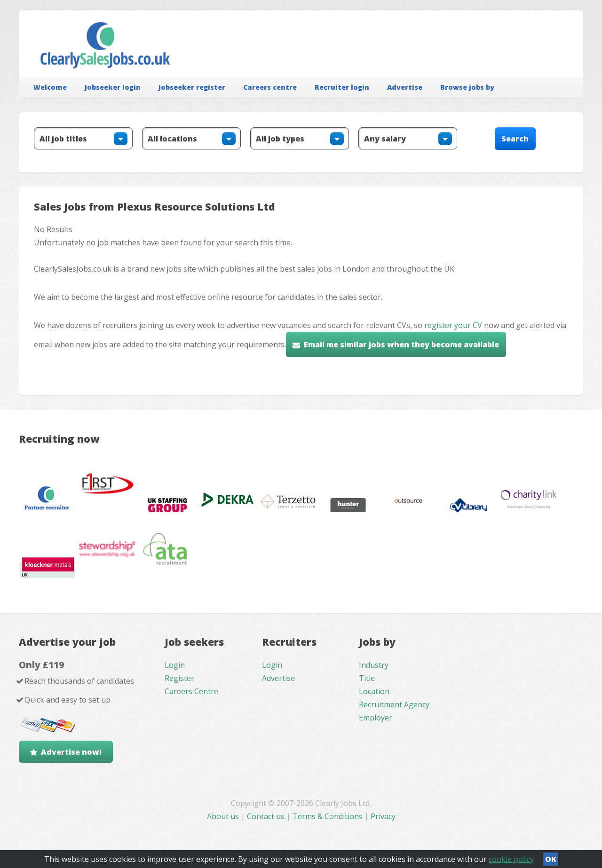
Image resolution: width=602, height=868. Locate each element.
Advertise (405, 87)
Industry (374, 665)
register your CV (453, 325)
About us (224, 816)
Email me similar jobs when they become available (401, 344)
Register (179, 678)
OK (551, 859)
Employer (376, 718)
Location (374, 691)
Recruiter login (342, 87)
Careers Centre (191, 691)
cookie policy (511, 859)
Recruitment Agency (394, 704)
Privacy (383, 816)
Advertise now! (71, 752)
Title (367, 678)
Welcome (50, 87)
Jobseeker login (113, 87)
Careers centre (270, 87)
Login (175, 665)
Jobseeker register (192, 87)
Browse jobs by (467, 87)
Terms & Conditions (328, 816)
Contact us (267, 816)
